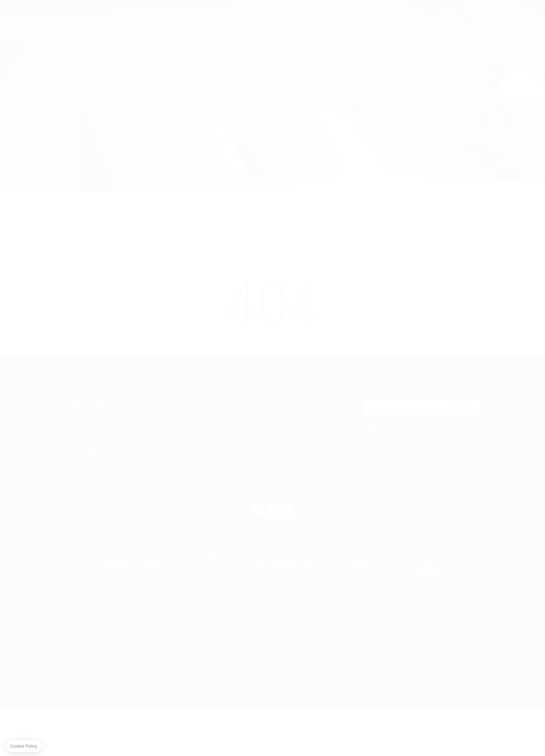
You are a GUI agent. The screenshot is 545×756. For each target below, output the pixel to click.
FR (59, 19)
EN (73, 19)
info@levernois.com (223, 439)
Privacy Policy (346, 751)
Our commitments (235, 751)
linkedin (287, 510)
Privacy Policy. (418, 425)
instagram (273, 510)
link (528, 18)
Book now (487, 18)
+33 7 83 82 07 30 (251, 430)
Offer (447, 23)
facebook (258, 510)
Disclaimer (306, 751)
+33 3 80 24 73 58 (234, 422)
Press (274, 751)
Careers (194, 751)
